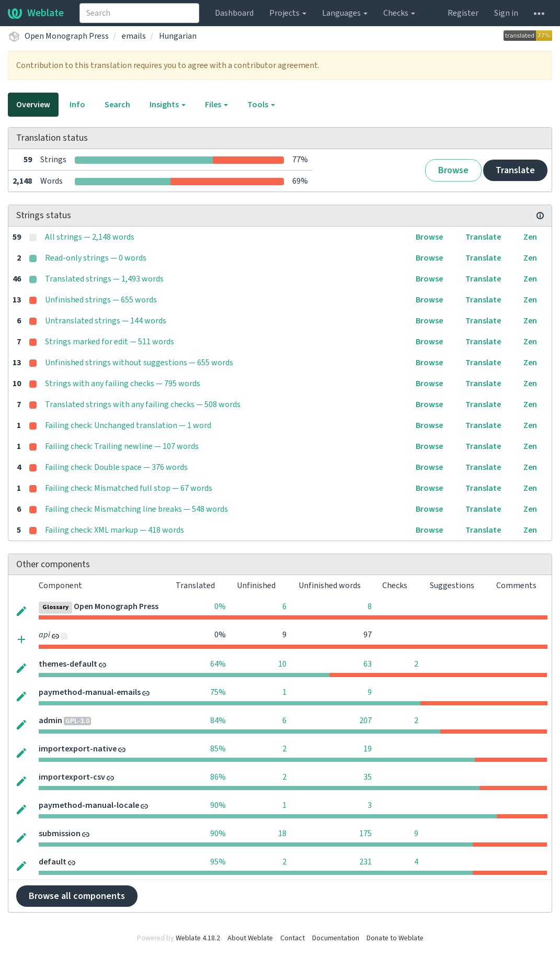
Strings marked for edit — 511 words (110, 342)
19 (368, 749)
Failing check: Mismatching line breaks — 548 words (136, 509)
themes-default (68, 664)
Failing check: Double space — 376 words (116, 467)
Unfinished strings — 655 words (101, 300)
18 (282, 834)
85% (218, 749)
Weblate (36, 13)
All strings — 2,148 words (90, 237)
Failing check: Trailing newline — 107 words (122, 446)
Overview (33, 105)
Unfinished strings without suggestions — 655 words (139, 363)
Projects (288, 13)
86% (218, 777)
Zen (530, 237)
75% (218, 692)
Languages (345, 13)
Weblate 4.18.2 (198, 938)
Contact (293, 938)
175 (365, 834)
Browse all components (77, 896)
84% (218, 721)
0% (220, 606)
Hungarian (178, 36)
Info (77, 105)
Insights (168, 105)
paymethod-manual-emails (90, 692)
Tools (261, 105)
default (53, 862)
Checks (399, 13)
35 (368, 777)
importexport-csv (72, 777)
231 (365, 862)
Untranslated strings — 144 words (106, 321)
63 (368, 664)
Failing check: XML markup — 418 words (115, 530)
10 (282, 664)
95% (218, 862)
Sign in (506, 13)
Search (117, 105)
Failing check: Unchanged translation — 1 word (128, 425)
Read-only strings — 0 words (96, 258)
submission (60, 834)
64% (218, 664)
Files (216, 105)
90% (218, 805)
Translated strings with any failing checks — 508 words (143, 404)
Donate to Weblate (395, 938)
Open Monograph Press (67, 36)
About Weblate (250, 938)
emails (134, 36)
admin (50, 721)
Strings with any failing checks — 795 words (123, 384)
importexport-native (78, 749)
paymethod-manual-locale (89, 805)
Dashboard (234, 13)
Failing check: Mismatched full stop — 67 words (129, 488)
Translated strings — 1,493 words (104, 279)
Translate (515, 170)
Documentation (336, 938)
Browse (453, 170)
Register (463, 13)
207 (365, 721)
